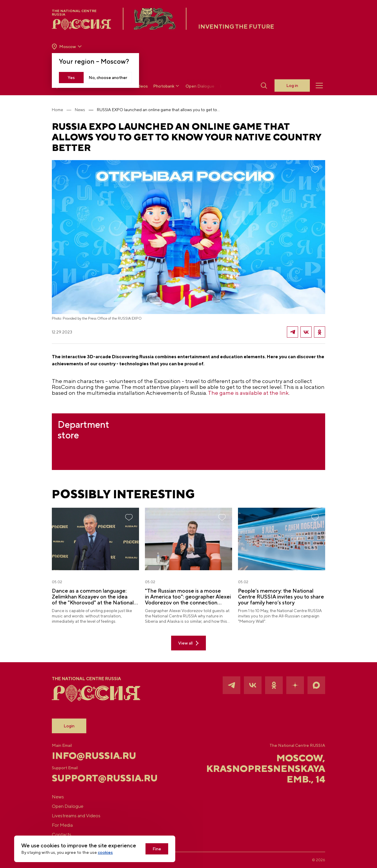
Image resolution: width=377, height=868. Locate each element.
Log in (292, 86)
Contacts (62, 835)
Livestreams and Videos (76, 816)
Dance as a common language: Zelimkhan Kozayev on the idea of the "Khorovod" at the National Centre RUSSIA (93, 597)
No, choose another (108, 78)
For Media (62, 825)
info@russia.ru (94, 756)
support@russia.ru (97, 778)
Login (69, 726)
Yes (71, 78)
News (80, 110)
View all (188, 643)
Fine (157, 849)
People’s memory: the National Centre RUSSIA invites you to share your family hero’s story (281, 597)
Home (57, 110)
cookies (105, 852)
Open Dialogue (200, 86)
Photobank (167, 86)
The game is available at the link (248, 393)
